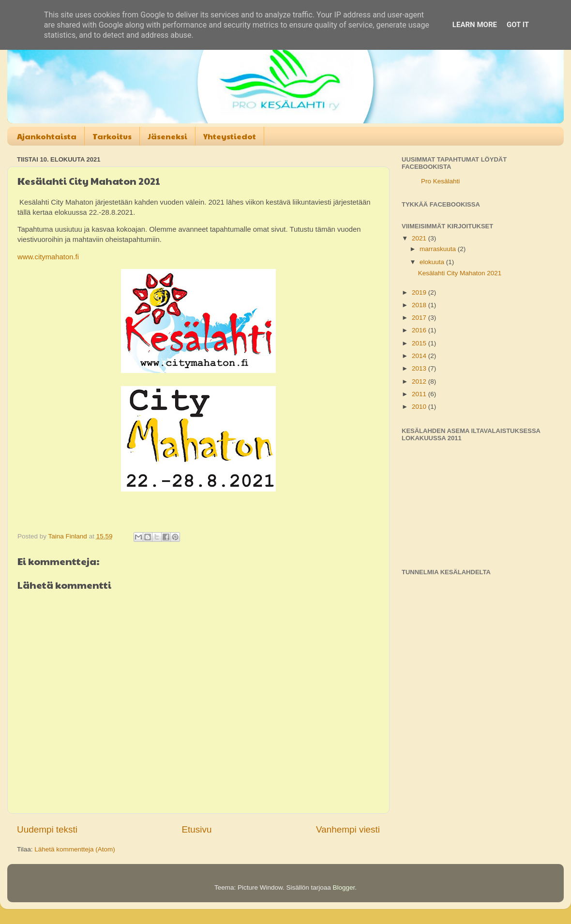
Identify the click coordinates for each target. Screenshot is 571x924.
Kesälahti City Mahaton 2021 (460, 273)
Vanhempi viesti (348, 829)
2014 (420, 356)
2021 (420, 238)
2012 (420, 381)
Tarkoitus (112, 136)
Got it (518, 25)
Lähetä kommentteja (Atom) (75, 849)
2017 (420, 318)
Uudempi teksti (47, 829)
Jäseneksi (167, 136)
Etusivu (197, 829)
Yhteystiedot (230, 136)
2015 (420, 343)
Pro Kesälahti (440, 181)
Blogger (344, 887)
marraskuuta (439, 249)
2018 (420, 305)
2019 (420, 292)
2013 (420, 368)
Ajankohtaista (47, 136)
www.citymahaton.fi (48, 257)
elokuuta (433, 262)
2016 (420, 330)
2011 (420, 394)
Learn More (475, 25)
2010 (420, 407)
